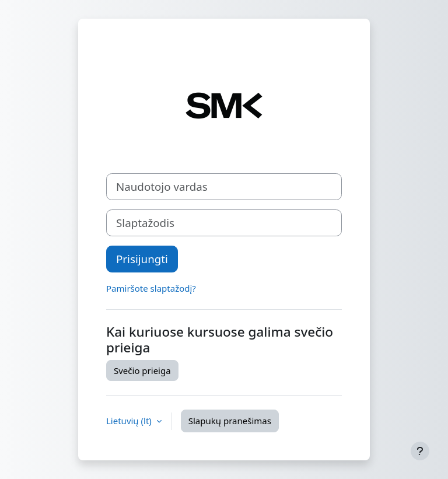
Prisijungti (142, 259)
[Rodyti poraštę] (420, 451)
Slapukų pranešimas (230, 421)
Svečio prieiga (142, 370)
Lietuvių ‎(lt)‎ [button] (130, 421)
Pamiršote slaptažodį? (151, 288)
